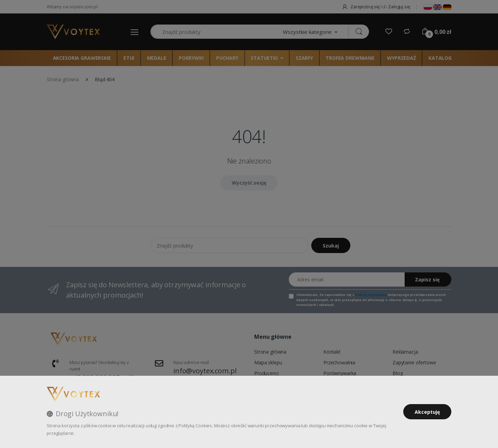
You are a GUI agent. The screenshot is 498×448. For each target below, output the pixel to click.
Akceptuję (427, 412)
